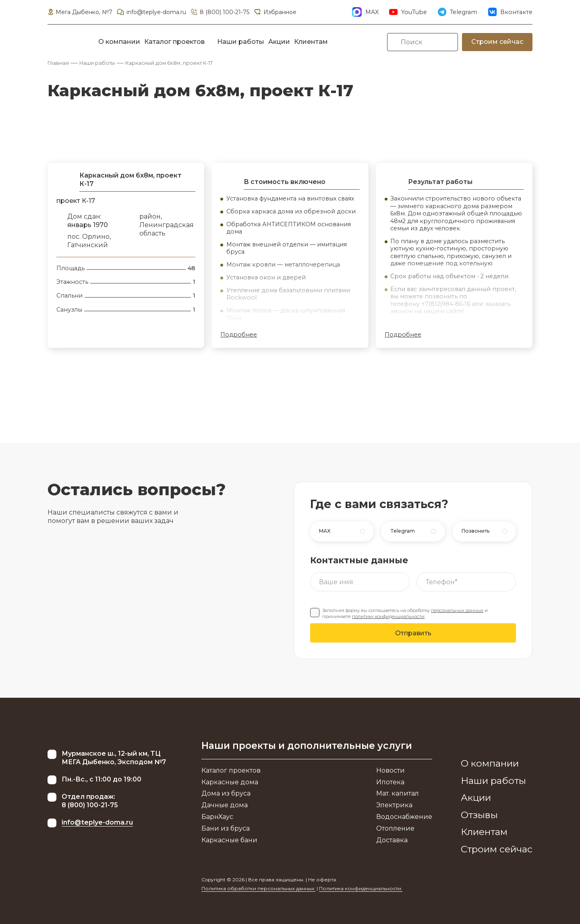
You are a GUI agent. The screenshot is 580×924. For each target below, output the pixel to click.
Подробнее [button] (239, 335)
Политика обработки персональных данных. (258, 888)
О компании (119, 42)
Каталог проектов (174, 42)
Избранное (275, 12)
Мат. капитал (398, 793)
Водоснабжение (404, 817)
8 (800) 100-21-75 (220, 12)
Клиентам (311, 42)
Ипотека (390, 782)
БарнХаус (217, 817)
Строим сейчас (497, 42)
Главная (58, 63)
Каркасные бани (229, 840)
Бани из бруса (226, 828)
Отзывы (479, 815)
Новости (390, 770)
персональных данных (457, 610)
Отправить (413, 633)
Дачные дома (225, 805)
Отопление (395, 828)
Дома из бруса (226, 793)
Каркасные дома (230, 782)
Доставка (392, 840)
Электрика (394, 805)
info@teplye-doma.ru (151, 12)
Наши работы (241, 42)
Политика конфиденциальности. (361, 888)
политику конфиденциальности (388, 616)
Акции (279, 42)
